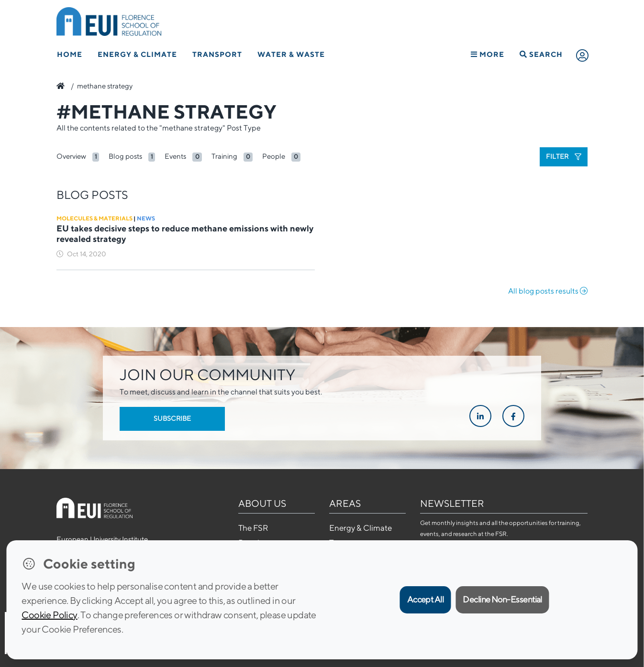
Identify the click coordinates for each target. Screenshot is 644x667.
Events (175, 156)
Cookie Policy (49, 615)
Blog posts (125, 156)
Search (541, 54)
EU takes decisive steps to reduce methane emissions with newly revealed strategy (185, 234)
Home (70, 54)
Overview (71, 156)
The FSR (253, 528)
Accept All (426, 599)
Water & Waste (291, 54)
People (274, 156)
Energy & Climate (137, 54)
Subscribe (172, 418)
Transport (217, 54)
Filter (564, 156)
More (488, 54)
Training (224, 156)
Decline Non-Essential (502, 599)
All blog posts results (548, 291)
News (146, 218)
